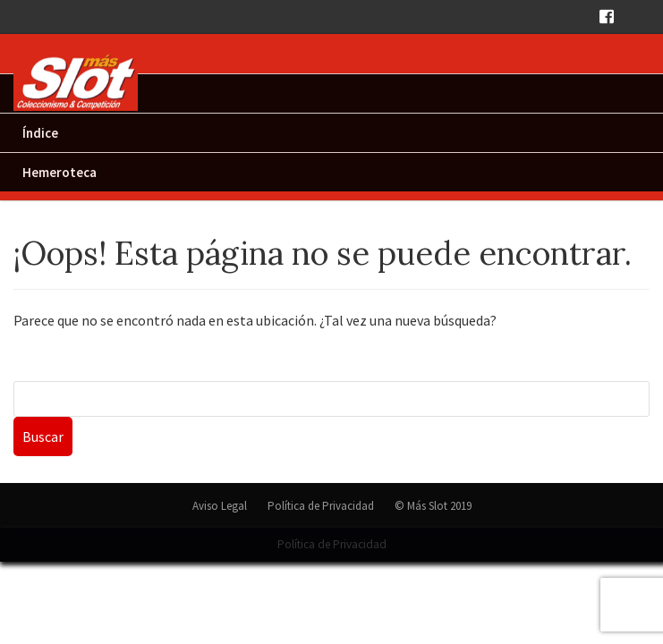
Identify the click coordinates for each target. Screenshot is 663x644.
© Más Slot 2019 (433, 506)
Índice (40, 133)
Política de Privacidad (321, 506)
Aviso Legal (220, 506)
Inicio (38, 93)
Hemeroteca (59, 172)
